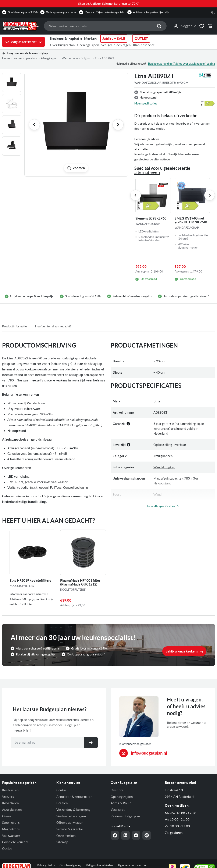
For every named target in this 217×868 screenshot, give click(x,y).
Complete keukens (15, 842)
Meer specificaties (146, 104)
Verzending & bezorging (73, 810)
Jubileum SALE (114, 39)
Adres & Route (121, 803)
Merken (90, 39)
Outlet (7, 849)
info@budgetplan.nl (149, 753)
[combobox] (105, 26)
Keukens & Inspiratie (66, 39)
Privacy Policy (46, 865)
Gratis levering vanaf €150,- (23, 12)
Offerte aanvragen (70, 823)
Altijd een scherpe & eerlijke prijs (151, 12)
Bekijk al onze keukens (182, 651)
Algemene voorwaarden (132, 865)
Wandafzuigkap (164, 467)
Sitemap (62, 842)
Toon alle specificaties (161, 506)
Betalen (62, 803)
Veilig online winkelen (99, 865)
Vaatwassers (11, 836)
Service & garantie (70, 829)
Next (210, 195)
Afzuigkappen (12, 810)
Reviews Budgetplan (125, 816)
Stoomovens (11, 823)
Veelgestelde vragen (116, 45)
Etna (157, 401)
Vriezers (8, 797)
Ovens (7, 816)
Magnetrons (11, 829)
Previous (136, 195)
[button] (184, 26)
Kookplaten (10, 803)
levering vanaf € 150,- (83, 296)
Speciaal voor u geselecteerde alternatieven (162, 170)
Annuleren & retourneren (74, 797)
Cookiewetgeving (70, 865)
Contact (62, 790)
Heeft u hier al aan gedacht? (53, 326)
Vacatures (118, 810)
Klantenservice (144, 45)
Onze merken (66, 836)
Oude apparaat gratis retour (61, 12)
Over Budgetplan (62, 45)
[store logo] (21, 26)
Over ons (117, 790)
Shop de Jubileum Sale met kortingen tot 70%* (109, 4)
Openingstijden (88, 45)
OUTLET (141, 39)
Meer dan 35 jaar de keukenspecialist (105, 12)
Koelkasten (10, 790)
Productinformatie (14, 326)
